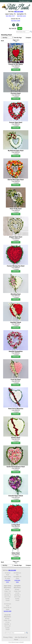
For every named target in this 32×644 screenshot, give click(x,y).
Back (2, 41)
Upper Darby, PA (10, 14)
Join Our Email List (21, 637)
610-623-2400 (16, 21)
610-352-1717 (10, 16)
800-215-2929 (19, 12)
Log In (20, 28)
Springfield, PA (21, 14)
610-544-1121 (22, 16)
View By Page (18, 38)
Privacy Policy (8, 637)
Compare (28, 38)
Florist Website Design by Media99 (16, 642)
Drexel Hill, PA (16, 19)
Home (16, 640)
